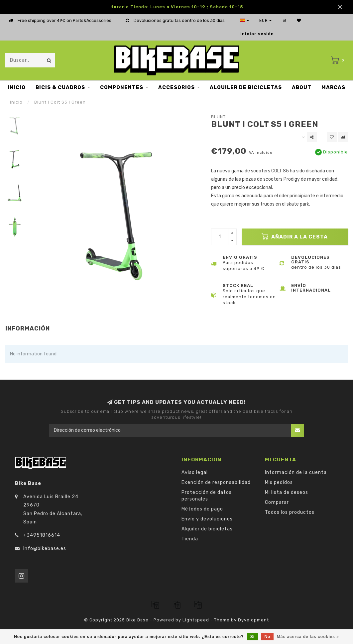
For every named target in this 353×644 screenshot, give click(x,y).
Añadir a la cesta (295, 236)
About (302, 87)
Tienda (190, 539)
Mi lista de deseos (287, 492)
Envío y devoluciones (207, 519)
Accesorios (177, 87)
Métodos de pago (202, 509)
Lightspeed (196, 620)
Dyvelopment (253, 620)
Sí (252, 637)
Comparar (277, 502)
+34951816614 (42, 535)
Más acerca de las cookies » (308, 637)
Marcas (333, 87)
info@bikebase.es (45, 549)
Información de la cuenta (296, 472)
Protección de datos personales (207, 496)
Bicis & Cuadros (60, 87)
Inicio (17, 87)
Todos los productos (290, 512)
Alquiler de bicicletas (246, 87)
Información (28, 328)
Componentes (122, 87)
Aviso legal (195, 472)
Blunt (218, 117)
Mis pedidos (279, 482)
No (267, 637)
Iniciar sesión (257, 34)
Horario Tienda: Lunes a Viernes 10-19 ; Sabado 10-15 (177, 7)
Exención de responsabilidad (216, 482)
